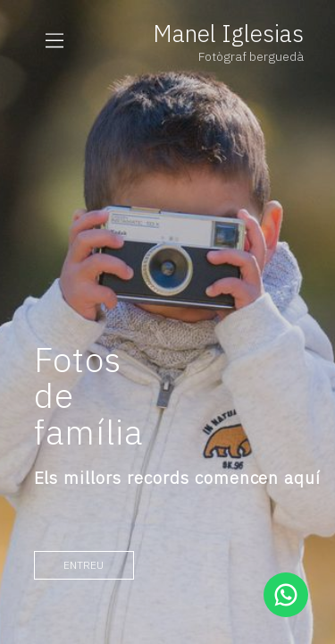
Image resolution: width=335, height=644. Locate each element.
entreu (84, 565)
